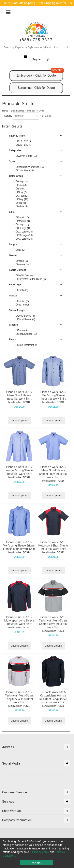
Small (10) (22, 217)
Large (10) (22, 225)
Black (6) (22, 185)
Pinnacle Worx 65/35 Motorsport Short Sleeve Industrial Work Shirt (53, 546)
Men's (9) (22, 261)
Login (47, 59)
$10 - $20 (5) (24, 141)
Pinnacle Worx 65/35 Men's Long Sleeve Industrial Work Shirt (53, 395)
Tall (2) (20, 250)
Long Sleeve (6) (25, 316)
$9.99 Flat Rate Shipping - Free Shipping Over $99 (36, 3)
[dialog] (37, 853)
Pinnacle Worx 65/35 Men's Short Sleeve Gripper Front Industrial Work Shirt (53, 472)
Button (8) (22, 330)
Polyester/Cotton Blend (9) (31, 279)
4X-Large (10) (24, 239)
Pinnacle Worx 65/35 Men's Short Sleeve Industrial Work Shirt (19, 395)
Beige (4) (22, 182)
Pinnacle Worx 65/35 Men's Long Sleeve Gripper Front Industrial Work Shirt (19, 546)
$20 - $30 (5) (24, 145)
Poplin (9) (22, 290)
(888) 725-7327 (36, 40)
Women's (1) (23, 264)
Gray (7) (21, 192)
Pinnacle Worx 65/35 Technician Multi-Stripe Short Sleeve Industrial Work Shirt (53, 622)
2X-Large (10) (24, 232)
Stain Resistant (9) (27, 345)
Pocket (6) (22, 301)
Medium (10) (23, 221)
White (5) (22, 206)
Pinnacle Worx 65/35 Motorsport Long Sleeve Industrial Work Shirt (19, 621)
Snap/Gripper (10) (26, 334)
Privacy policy (41, 852)
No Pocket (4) (24, 305)
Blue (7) (21, 189)
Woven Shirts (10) (26, 156)
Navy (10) (22, 199)
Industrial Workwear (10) (30, 167)
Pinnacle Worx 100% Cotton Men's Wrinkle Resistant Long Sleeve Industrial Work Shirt (53, 697)
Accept (36, 862)
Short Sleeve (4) (25, 319)
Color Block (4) (25, 171)
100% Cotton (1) (25, 276)
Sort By (8, 116)
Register (37, 59)
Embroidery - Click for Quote (40, 74)
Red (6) (21, 203)
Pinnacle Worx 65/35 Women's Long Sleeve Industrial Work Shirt (19, 470)
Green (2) (22, 196)
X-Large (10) (23, 228)
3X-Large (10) (24, 235)
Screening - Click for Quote (36, 88)
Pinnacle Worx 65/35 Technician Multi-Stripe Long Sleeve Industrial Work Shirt (19, 697)
